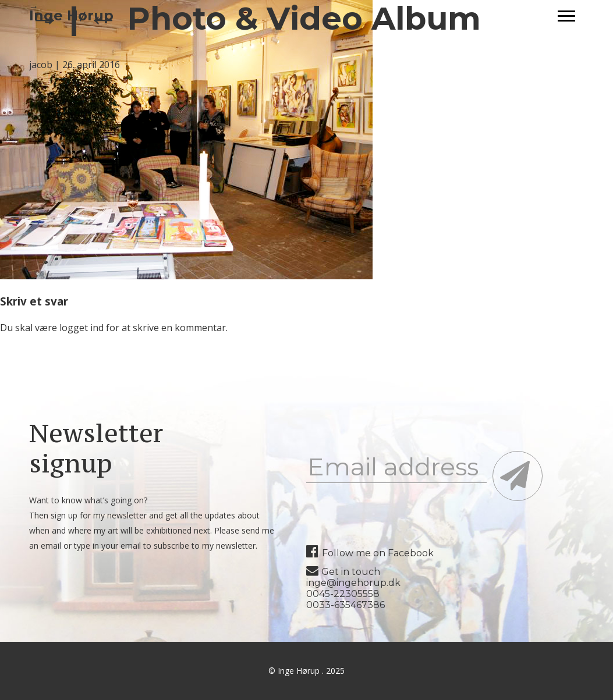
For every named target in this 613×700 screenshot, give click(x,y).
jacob (41, 65)
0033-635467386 (346, 605)
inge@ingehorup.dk (353, 583)
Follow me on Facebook (370, 553)
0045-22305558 (343, 594)
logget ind (82, 328)
